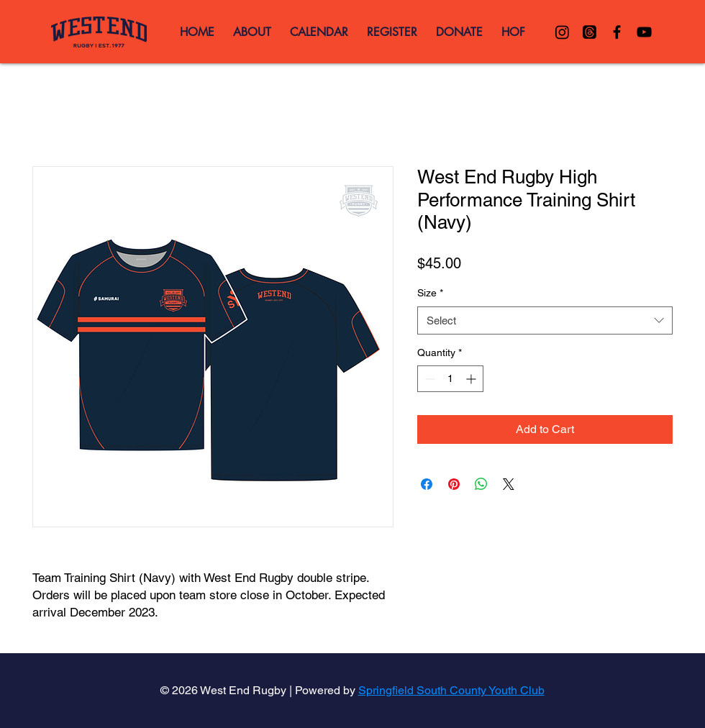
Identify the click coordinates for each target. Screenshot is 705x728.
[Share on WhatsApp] (481, 484)
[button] (693, 31)
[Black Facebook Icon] (617, 32)
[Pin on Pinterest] (454, 484)
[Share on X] (509, 484)
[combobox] (545, 320)
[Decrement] (428, 379)
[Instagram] (562, 32)
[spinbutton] (450, 379)
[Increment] (472, 379)
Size (430, 293)
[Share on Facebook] (427, 484)
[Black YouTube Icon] (644, 32)
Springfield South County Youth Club (451, 690)
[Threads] (590, 32)
